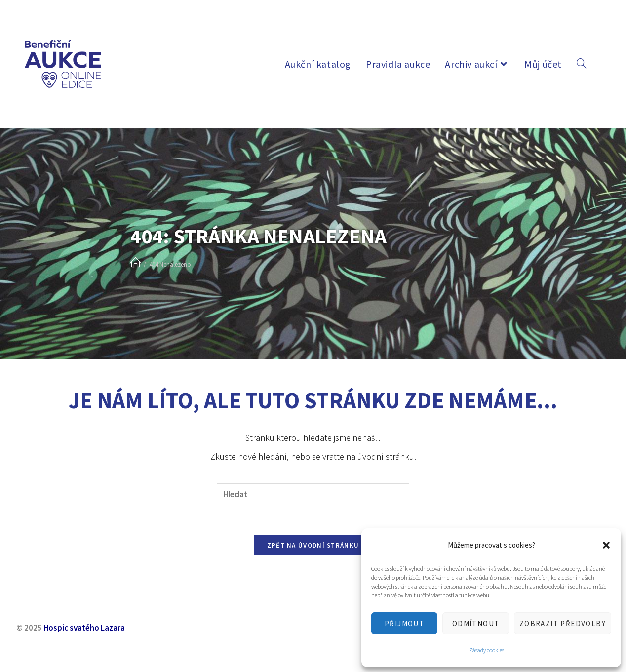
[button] (606, 545)
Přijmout (404, 623)
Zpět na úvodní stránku (313, 545)
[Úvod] (136, 263)
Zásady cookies (487, 650)
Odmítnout (476, 623)
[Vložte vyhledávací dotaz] (313, 494)
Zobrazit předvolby (563, 623)
